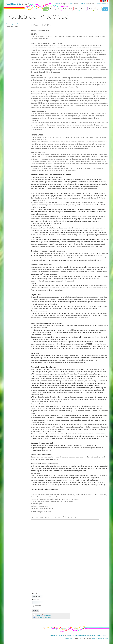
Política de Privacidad (12, 26)
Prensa (19, 24)
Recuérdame (38, 606)
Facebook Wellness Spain (81, 636)
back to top (68, 639)
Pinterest (93, 636)
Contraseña (36, 600)
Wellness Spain (10, 24)
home (107, 639)
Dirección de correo (38, 594)
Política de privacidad (97, 639)
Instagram (62, 636)
